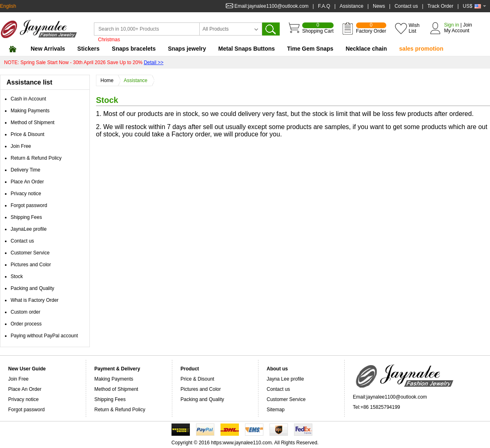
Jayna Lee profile (285, 379)
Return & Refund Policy (36, 158)
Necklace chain (366, 49)
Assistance (352, 6)
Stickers (88, 49)
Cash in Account (28, 99)
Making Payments (30, 111)
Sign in (451, 25)
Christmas (109, 40)
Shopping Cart (318, 28)
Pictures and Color (31, 265)
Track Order (441, 6)
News (379, 6)
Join (468, 25)
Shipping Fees (26, 217)
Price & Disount (28, 134)
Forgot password (29, 205)
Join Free (21, 146)
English (8, 6)
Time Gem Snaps (310, 49)
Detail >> (154, 62)
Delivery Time (26, 170)
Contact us (406, 6)
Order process (26, 324)
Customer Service (30, 253)
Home (109, 81)
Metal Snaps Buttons (247, 49)
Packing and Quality (32, 288)
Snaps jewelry (187, 49)
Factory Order (371, 28)
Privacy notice (26, 194)
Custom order (26, 312)
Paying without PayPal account (44, 336)
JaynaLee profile (29, 229)
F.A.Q (324, 6)
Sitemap (276, 410)
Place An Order (27, 182)
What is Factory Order (35, 300)
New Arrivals (48, 49)
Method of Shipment (32, 123)
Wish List (414, 28)
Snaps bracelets (134, 49)
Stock (17, 276)
